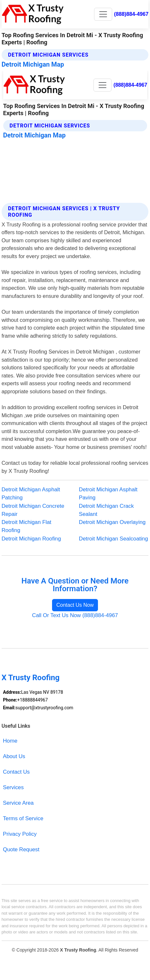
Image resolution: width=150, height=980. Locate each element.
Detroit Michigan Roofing (31, 539)
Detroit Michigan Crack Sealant (106, 510)
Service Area (18, 803)
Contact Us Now (75, 605)
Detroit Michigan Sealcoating (113, 539)
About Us (14, 756)
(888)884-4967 (131, 14)
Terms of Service (23, 818)
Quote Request (21, 849)
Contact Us (16, 772)
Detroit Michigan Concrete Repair (33, 510)
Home (10, 741)
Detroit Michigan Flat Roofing (27, 526)
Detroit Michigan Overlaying (112, 522)
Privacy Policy (20, 834)
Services (13, 787)
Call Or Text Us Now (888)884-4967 (75, 615)
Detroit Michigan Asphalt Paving (108, 494)
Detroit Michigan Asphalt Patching (31, 494)
